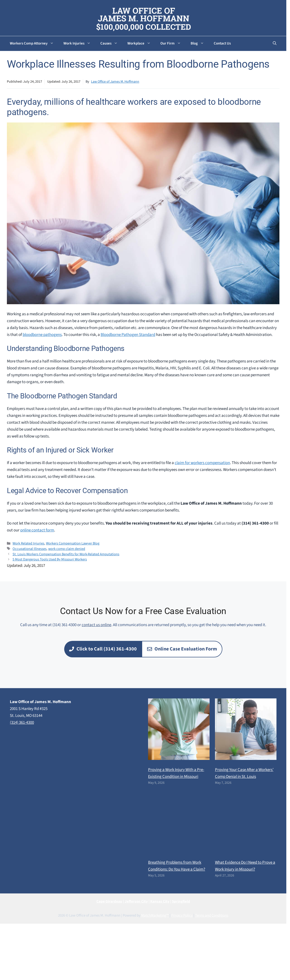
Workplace (141, 44)
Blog (200, 44)
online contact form (37, 530)
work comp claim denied (67, 549)
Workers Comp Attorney (34, 44)
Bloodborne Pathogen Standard (128, 335)
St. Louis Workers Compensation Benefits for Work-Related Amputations (66, 554)
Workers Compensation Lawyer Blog (73, 543)
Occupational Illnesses (30, 549)
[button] (275, 44)
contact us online (96, 625)
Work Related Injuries (28, 543)
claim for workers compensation (202, 463)
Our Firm (173, 44)
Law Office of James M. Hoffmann (115, 82)
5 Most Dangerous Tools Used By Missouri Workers (50, 559)
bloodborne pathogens (42, 335)
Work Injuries (79, 44)
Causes (111, 44)
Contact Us (222, 43)
